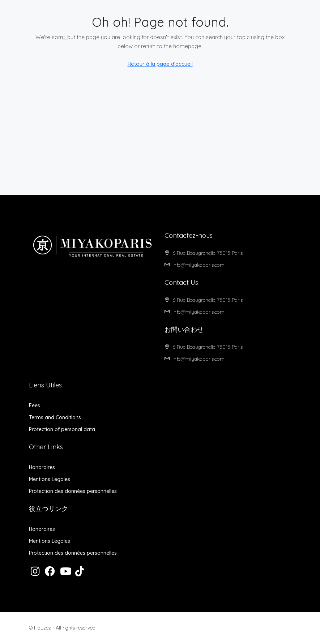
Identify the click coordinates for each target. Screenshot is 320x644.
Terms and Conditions (55, 417)
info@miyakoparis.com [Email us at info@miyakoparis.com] (199, 265)
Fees (35, 405)
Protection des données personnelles (73, 491)
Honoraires (42, 467)
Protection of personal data (62, 429)
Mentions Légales (50, 479)
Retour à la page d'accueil (160, 64)
